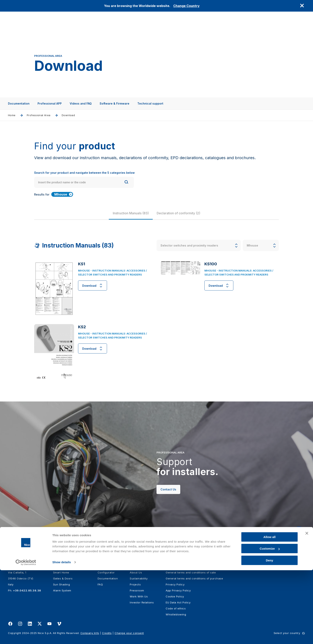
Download (93, 286)
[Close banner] (307, 607)
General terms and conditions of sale (191, 572)
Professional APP (50, 103)
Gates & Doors (63, 578)
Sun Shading (62, 584)
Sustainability (139, 578)
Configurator (106, 572)
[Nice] (16, 556)
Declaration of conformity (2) (178, 213)
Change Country (186, 6)
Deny (270, 634)
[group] (131, 213)
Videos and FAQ (81, 103)
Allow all (270, 611)
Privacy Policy (175, 584)
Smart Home (61, 572)
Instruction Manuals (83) (131, 213)
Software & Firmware (114, 103)
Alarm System (62, 590)
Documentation (19, 103)
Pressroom (137, 590)
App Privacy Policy (178, 590)
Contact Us (168, 497)
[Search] (126, 182)
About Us (136, 572)
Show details (62, 636)
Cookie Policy (175, 596)
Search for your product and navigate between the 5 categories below (84, 173)
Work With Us (139, 596)
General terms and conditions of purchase (194, 578)
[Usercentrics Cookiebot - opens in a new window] (26, 636)
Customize (270, 623)
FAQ (100, 584)
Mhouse (63, 194)
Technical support (150, 103)
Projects (135, 584)
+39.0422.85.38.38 (27, 590)
